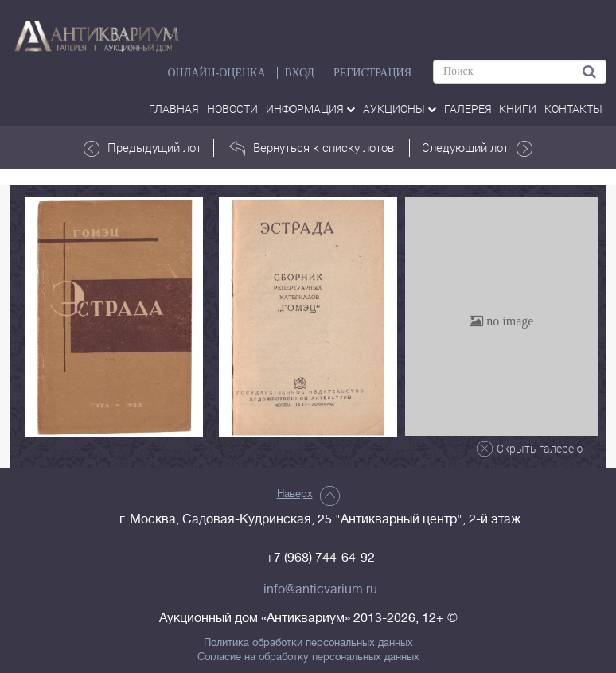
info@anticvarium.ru (320, 589)
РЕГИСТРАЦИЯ (372, 73)
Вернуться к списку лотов (312, 148)
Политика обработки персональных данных (308, 643)
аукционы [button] (400, 109)
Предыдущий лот (142, 148)
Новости (232, 109)
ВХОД (300, 73)
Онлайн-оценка (216, 73)
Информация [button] (310, 109)
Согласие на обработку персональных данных (308, 657)
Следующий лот (477, 148)
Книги (518, 109)
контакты (573, 109)
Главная (174, 109)
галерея (468, 109)
